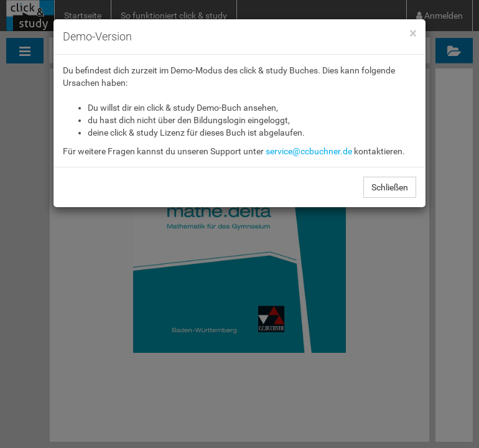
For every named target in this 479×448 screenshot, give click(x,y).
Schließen (390, 187)
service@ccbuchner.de (309, 151)
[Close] (413, 34)
